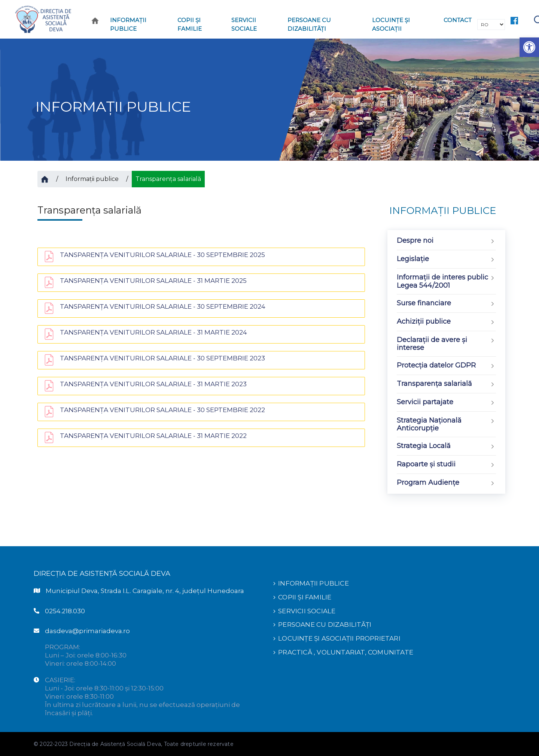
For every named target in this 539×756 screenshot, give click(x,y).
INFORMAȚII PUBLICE (313, 583)
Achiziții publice (446, 322)
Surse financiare (446, 304)
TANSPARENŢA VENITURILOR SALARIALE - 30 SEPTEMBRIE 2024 (163, 306)
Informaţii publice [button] (128, 24)
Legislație (446, 259)
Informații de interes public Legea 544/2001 (446, 281)
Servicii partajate (446, 403)
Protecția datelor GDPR (446, 366)
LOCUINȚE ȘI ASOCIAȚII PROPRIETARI (339, 637)
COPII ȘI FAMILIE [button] (190, 24)
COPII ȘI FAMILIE (305, 597)
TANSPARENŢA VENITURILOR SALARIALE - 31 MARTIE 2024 (153, 332)
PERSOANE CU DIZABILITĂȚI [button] (309, 24)
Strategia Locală (446, 446)
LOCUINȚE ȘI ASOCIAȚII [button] (391, 24)
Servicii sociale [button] (244, 24)
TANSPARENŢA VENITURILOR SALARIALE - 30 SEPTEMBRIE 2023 (162, 358)
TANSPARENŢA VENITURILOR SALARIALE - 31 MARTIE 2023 (153, 384)
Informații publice (92, 179)
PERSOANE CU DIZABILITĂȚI (325, 624)
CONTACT (458, 20)
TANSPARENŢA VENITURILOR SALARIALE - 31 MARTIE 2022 (153, 436)
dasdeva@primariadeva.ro (87, 631)
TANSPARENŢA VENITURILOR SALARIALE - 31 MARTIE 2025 (153, 281)
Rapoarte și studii (446, 465)
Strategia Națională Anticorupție (446, 424)
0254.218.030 (65, 611)
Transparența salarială (446, 384)
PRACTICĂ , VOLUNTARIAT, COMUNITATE (346, 651)
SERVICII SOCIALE (307, 610)
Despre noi (446, 241)
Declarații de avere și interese (446, 344)
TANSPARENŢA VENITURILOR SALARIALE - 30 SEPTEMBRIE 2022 (162, 410)
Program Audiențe (446, 483)
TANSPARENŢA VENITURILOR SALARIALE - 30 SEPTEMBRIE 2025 (162, 255)
